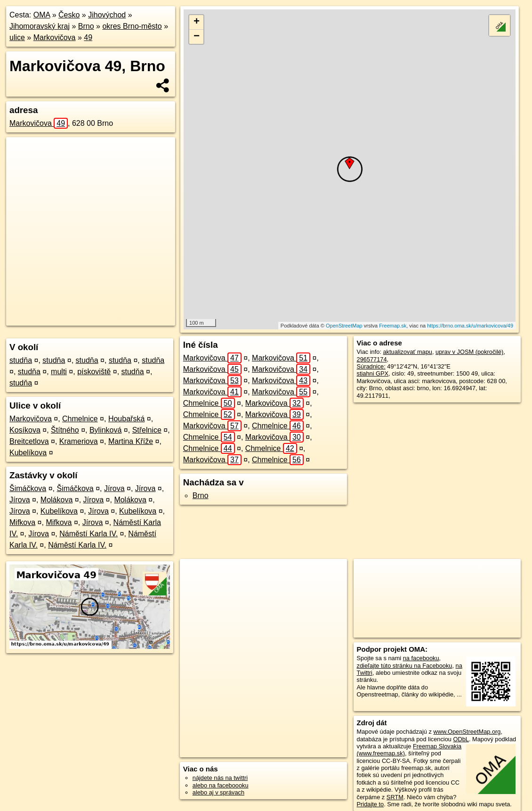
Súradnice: (371, 366)
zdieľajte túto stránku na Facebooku (405, 666)
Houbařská (126, 419)
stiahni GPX (373, 373)
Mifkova (22, 522)
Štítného (65, 430)
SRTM (395, 797)
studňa (21, 360)
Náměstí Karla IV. (89, 534)
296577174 (372, 359)
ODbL (461, 739)
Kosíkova (25, 430)
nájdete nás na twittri (220, 778)
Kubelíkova (28, 453)
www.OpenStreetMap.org (467, 732)
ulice (17, 37)
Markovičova (55, 37)
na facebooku (421, 658)
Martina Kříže (131, 441)
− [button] (197, 37)
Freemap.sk (393, 326)
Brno (86, 26)
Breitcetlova (29, 441)
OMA (42, 15)
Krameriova (79, 441)
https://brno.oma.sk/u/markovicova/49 (470, 326)
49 (88, 37)
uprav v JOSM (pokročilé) (469, 352)
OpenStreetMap (344, 326)
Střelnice (147, 430)
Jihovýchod (107, 15)
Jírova (114, 488)
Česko (69, 15)
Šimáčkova (28, 488)
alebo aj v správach (218, 792)
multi (59, 372)
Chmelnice (80, 419)
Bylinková (105, 430)
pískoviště (94, 372)
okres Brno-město (132, 26)
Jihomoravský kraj (40, 26)
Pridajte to (371, 804)
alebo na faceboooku (221, 785)
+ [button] (197, 22)
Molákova (56, 500)
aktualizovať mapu (408, 352)
